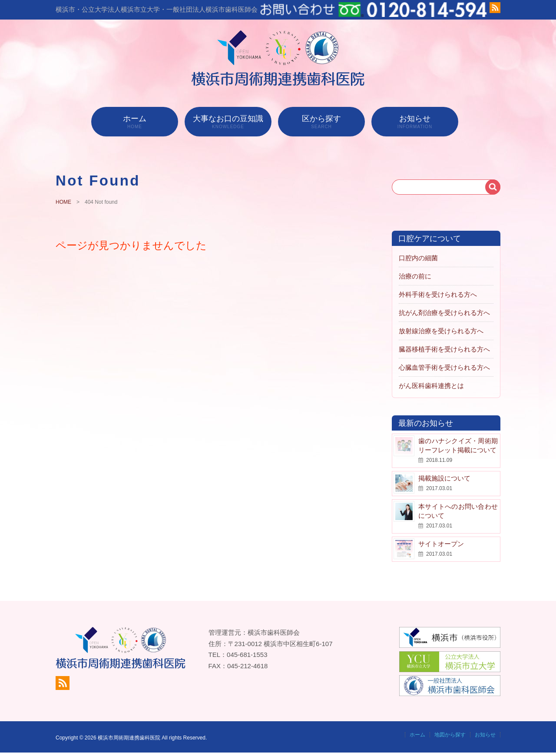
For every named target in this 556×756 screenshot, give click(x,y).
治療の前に (415, 276)
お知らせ (415, 122)
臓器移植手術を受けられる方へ (444, 349)
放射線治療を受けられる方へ (441, 331)
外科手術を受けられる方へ (438, 294)
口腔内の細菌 (418, 258)
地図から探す (450, 735)
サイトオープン (441, 544)
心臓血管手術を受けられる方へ (444, 367)
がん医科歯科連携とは (431, 386)
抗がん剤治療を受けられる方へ (444, 313)
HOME (63, 202)
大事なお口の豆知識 (228, 122)
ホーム (135, 122)
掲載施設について (444, 478)
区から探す (321, 122)
